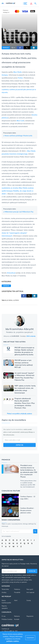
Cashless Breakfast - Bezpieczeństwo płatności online (27, 510)
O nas (4, 616)
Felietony (17, 589)
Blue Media (21, 58)
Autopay (6, 54)
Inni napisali (30, 592)
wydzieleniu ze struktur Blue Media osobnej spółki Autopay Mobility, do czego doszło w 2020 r (18, 191)
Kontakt (17, 619)
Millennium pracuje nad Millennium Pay (18, 212)
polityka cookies (13, 641)
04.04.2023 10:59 (13, 31)
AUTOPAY (16, 300)
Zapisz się (32, 571)
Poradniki (17, 592)
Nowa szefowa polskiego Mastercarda (18, 135)
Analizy (4, 592)
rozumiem (30, 638)
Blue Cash (20, 121)
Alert (16, 600)
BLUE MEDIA (9, 300)
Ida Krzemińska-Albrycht (17, 30)
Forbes (20, 78)
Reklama (17, 616)
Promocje (6, 460)
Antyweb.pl (11, 273)
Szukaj (29, 600)
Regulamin (30, 616)
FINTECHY (6, 48)
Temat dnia (5, 589)
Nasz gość (30, 589)
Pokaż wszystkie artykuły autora (19, 414)
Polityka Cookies (7, 619)
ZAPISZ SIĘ (19, 445)
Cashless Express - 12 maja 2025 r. (28, 498)
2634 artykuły (31, 336)
